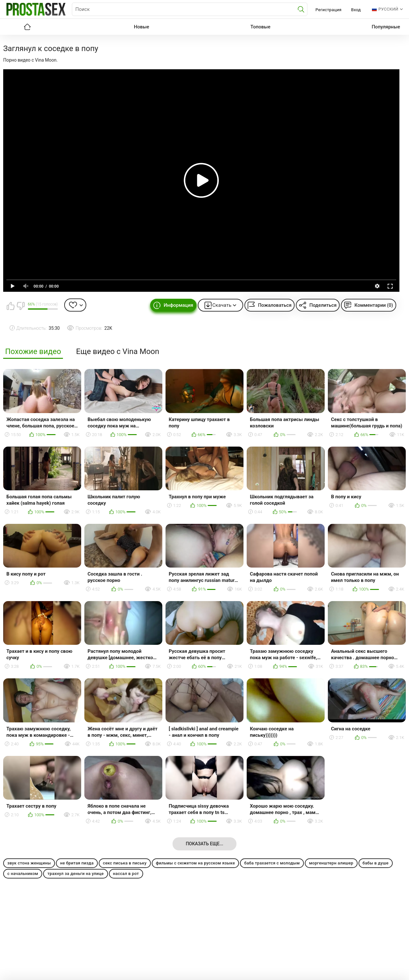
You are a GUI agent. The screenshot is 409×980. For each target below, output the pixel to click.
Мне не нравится (20, 306)
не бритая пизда (77, 863)
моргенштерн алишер (331, 863)
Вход (356, 10)
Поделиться (323, 305)
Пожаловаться (275, 305)
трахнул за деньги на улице (75, 874)
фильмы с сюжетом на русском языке (196, 863)
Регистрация (328, 10)
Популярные (386, 27)
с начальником (23, 874)
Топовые (260, 27)
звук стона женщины (29, 863)
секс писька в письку (125, 863)
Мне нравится (11, 306)
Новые (142, 27)
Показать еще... (204, 844)
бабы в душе (376, 863)
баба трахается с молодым (272, 863)
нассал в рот (126, 874)
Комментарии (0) (374, 305)
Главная (27, 27)
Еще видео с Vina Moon (118, 352)
